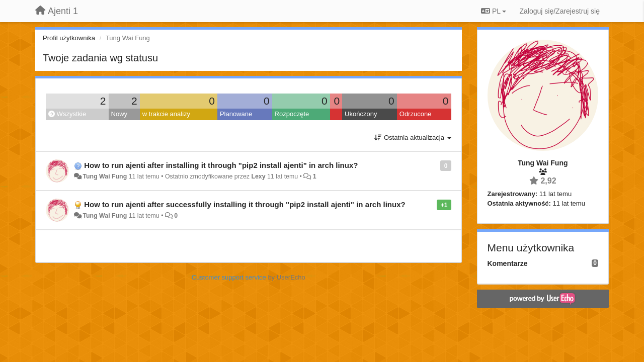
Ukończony (361, 114)
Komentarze (508, 263)
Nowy (119, 114)
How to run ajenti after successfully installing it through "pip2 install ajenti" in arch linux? (245, 204)
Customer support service (229, 277)
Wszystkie (67, 114)
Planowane (236, 114)
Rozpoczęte (292, 114)
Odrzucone (416, 114)
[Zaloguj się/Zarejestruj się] (559, 11)
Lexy (258, 176)
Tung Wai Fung (105, 176)
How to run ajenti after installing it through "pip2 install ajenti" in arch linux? (221, 165)
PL (494, 11)
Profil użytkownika (69, 38)
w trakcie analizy (166, 114)
